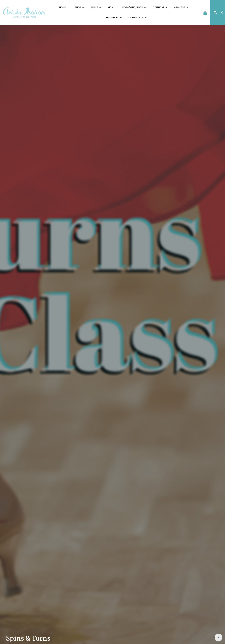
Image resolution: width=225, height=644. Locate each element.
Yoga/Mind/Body (133, 7)
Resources (112, 17)
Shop (78, 7)
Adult (95, 7)
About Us (180, 7)
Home (62, 7)
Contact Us (136, 17)
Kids (110, 7)
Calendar (159, 7)
